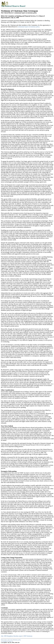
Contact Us (10, 641)
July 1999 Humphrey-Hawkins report (12, 636)
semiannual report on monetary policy (29, 27)
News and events (9, 640)
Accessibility (4, 641)
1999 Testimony (28, 636)
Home (2, 640)
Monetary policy (17, 640)
